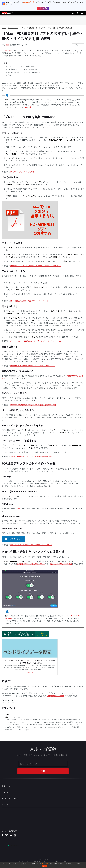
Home (4, 28)
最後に (10, 75)
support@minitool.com (56, 696)
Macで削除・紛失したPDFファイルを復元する (25, 72)
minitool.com (30, 107)
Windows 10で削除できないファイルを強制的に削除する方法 (33, 405)
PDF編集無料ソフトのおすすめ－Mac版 (22, 69)
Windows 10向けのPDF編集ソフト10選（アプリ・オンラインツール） (36, 341)
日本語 (76, 45)
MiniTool (8, 51)
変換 (18, 509)
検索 (73, 13)
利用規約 (47, 859)
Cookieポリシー (46, 864)
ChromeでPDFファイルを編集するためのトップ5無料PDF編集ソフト (36, 266)
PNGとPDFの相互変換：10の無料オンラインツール (29, 301)
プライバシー (40, 859)
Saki (7, 45)
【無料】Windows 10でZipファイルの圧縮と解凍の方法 (31, 457)
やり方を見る (43, 8)
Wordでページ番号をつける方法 (22, 172)
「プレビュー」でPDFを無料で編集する (22, 66)
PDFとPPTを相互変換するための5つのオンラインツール (31, 545)
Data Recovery (13, 28)
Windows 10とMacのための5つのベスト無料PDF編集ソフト (32, 366)
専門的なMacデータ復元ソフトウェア (31, 564)
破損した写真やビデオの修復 (61, 564)
